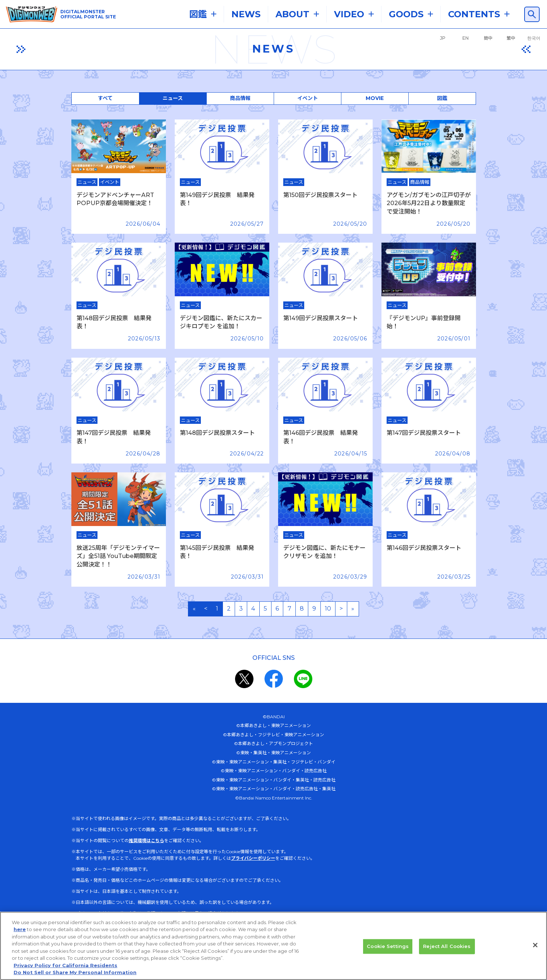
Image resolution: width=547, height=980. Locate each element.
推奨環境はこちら (146, 840)
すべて (105, 98)
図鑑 (442, 98)
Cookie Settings (388, 954)
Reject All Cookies (447, 954)
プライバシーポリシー (253, 858)
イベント (308, 98)
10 (328, 609)
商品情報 (240, 98)
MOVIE (375, 98)
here (20, 937)
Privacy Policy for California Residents (65, 973)
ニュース (173, 98)
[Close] (535, 953)
